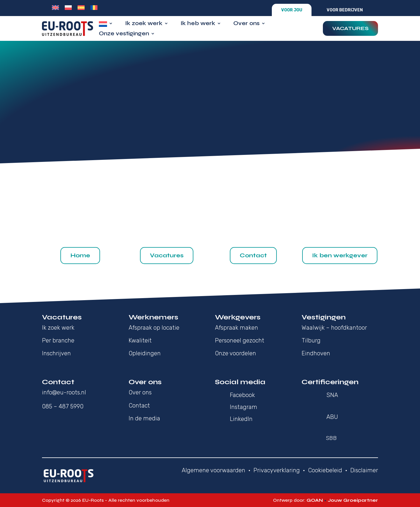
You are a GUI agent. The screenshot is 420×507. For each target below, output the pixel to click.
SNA (332, 395)
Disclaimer (364, 470)
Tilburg (311, 340)
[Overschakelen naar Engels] (55, 8)
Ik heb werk (198, 24)
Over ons (246, 24)
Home (80, 255)
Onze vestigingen (124, 34)
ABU (332, 417)
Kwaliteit (140, 340)
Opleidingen (145, 353)
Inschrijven (56, 353)
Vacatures (350, 28)
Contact (253, 255)
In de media (144, 418)
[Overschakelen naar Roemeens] (94, 8)
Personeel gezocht (240, 340)
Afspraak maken (237, 328)
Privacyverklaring (277, 470)
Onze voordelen (236, 353)
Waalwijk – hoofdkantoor (334, 328)
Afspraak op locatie (154, 328)
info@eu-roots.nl (64, 392)
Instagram (244, 407)
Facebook (242, 395)
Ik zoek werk (144, 24)
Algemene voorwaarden (213, 470)
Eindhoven (316, 353)
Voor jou (292, 10)
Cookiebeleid (325, 470)
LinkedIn (241, 419)
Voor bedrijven (345, 10)
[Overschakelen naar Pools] (68, 8)
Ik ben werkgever (340, 255)
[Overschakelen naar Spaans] (81, 8)
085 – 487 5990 (63, 406)
